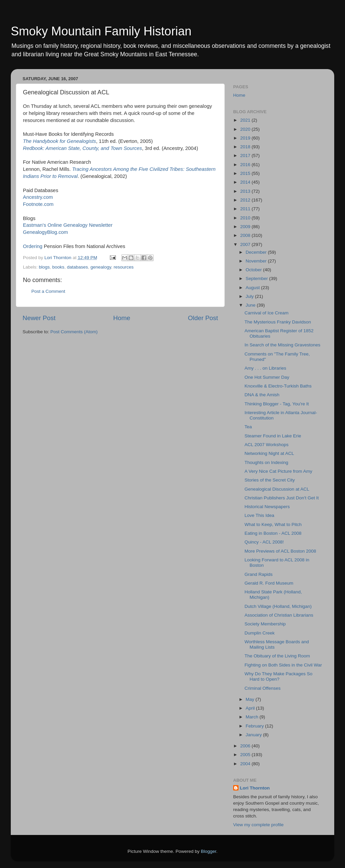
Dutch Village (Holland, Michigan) (278, 606)
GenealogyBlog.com (45, 232)
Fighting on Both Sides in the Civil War (283, 665)
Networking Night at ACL (269, 453)
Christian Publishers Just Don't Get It (282, 498)
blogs (44, 267)
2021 (246, 120)
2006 (246, 746)
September (257, 278)
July (250, 296)
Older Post (203, 318)
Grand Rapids (259, 574)
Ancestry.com (38, 197)
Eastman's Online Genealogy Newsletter (68, 225)
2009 (246, 227)
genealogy (101, 267)
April (251, 708)
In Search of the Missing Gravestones (283, 345)
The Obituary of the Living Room (277, 656)
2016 (246, 165)
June (251, 305)
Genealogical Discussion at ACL (277, 489)
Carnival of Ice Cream (267, 313)
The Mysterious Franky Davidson (278, 322)
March (253, 717)
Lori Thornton (255, 788)
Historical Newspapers (267, 507)
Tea (248, 427)
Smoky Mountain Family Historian (101, 31)
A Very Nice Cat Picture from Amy (278, 471)
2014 (246, 182)
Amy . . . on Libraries (265, 368)
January (254, 735)
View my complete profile (258, 825)
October (254, 270)
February (255, 726)
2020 (246, 129)
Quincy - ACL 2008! (264, 542)
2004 (246, 764)
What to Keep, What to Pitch (273, 524)
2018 (246, 147)
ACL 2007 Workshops (267, 445)
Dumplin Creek (260, 633)
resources (123, 267)
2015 (246, 173)
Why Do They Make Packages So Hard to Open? (279, 676)
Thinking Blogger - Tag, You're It (277, 404)
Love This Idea (259, 515)
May (250, 699)
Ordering (33, 246)
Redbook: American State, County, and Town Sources (82, 148)
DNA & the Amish (262, 395)
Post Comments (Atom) (74, 332)
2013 (246, 191)
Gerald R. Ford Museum (269, 583)
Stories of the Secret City (270, 480)
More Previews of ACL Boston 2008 (280, 551)
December (257, 252)
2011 (246, 209)
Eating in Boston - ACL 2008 (273, 533)
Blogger (209, 851)
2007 (246, 244)
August (253, 288)
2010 (246, 218)
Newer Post (39, 318)
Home (122, 318)
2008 (246, 235)
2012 (246, 200)
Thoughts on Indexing (266, 462)
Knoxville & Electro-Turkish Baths (278, 386)
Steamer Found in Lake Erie (273, 436)
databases (77, 267)
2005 (246, 755)
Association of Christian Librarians (279, 615)
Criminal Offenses (263, 688)
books (58, 267)
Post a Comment (48, 291)
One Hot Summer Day (267, 377)
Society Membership (265, 624)
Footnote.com (38, 204)
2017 (246, 156)
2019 (246, 138)
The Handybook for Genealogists (59, 141)
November (257, 261)
